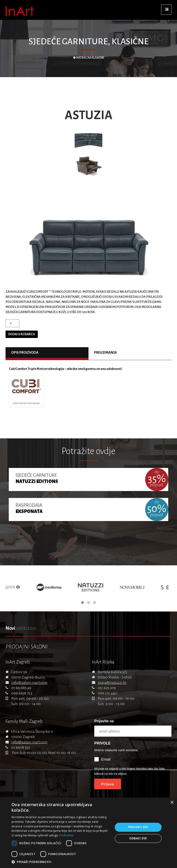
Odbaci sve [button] (138, 838)
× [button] (172, 803)
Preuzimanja (105, 353)
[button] (61, 862)
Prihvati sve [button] (138, 827)
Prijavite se (104, 721)
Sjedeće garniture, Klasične (89, 42)
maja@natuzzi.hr (112, 683)
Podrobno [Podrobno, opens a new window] (66, 835)
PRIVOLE (102, 743)
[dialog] (88, 833)
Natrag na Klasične (88, 58)
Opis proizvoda (25, 353)
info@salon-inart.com (29, 683)
